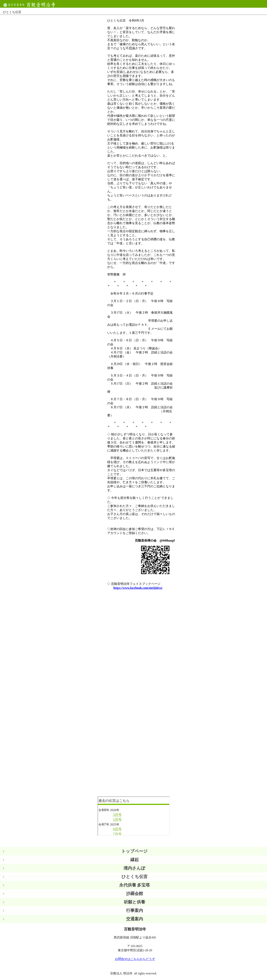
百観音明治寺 (31, 5)
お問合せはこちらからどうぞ (135, 959)
